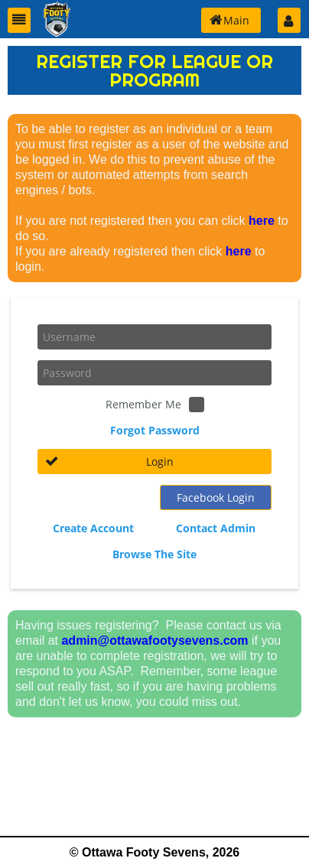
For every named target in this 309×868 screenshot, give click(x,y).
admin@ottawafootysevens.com (154, 640)
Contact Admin (216, 528)
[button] (19, 20)
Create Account (93, 528)
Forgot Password (155, 430)
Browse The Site (154, 554)
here (262, 221)
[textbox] (154, 337)
